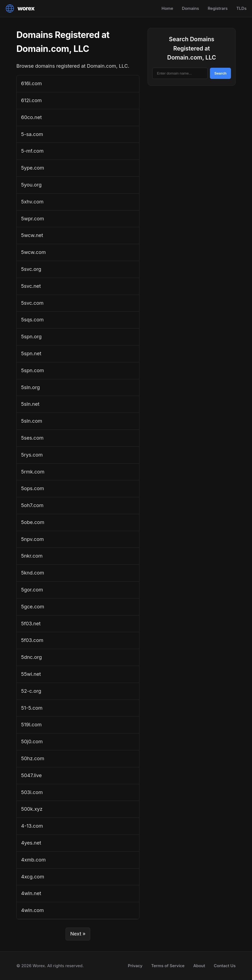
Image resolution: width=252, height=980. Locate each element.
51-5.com (32, 708)
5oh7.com (32, 505)
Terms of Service (168, 966)
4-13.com (32, 826)
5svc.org (31, 269)
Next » (78, 934)
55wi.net (31, 674)
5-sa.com (32, 134)
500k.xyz (32, 809)
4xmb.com (33, 860)
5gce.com (33, 607)
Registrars (218, 8)
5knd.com (33, 573)
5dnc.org (31, 657)
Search (220, 73)
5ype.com (33, 168)
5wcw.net (32, 235)
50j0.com (32, 741)
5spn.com (33, 370)
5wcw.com (33, 252)
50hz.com (33, 758)
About (199, 966)
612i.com (31, 100)
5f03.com (32, 640)
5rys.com (32, 455)
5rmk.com (33, 472)
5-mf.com (32, 151)
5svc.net (31, 286)
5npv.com (32, 539)
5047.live (31, 775)
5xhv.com (32, 202)
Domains (190, 8)
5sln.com (32, 421)
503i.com (32, 792)
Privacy (135, 966)
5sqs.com (32, 320)
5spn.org (31, 337)
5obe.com (33, 522)
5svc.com (32, 303)
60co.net (31, 117)
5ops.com (33, 488)
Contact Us (225, 966)
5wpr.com (33, 219)
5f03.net (31, 624)
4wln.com (32, 910)
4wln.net (31, 893)
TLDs (241, 8)
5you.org (31, 185)
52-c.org (31, 691)
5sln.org (30, 387)
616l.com (31, 83)
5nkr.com (32, 556)
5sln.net (30, 404)
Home (167, 8)
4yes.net (31, 843)
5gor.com (32, 590)
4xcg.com (33, 877)
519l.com (31, 725)
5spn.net (31, 353)
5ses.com (32, 438)
